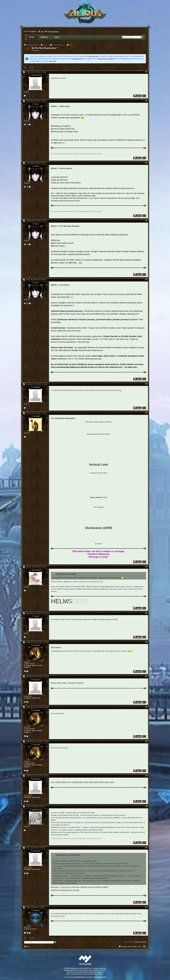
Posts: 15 (27, 121)
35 (146, 806)
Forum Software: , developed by (85, 977)
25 (146, 279)
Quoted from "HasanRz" (66, 574)
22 (146, 101)
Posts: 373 (27, 927)
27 (146, 413)
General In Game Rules (94, 974)
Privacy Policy (77, 974)
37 (146, 907)
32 (146, 707)
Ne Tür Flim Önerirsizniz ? (45, 48)
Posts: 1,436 (28, 696)
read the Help (93, 56)
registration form (78, 59)
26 (146, 384)
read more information (106, 59)
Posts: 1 (26, 92)
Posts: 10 (27, 662)
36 (146, 848)
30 (146, 642)
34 (146, 776)
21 (146, 72)
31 (146, 676)
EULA (69, 974)
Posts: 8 (26, 587)
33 (146, 741)
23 (146, 163)
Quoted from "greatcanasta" (68, 855)
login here (53, 61)
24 (146, 221)
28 (146, 567)
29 (146, 613)
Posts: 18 (27, 433)
